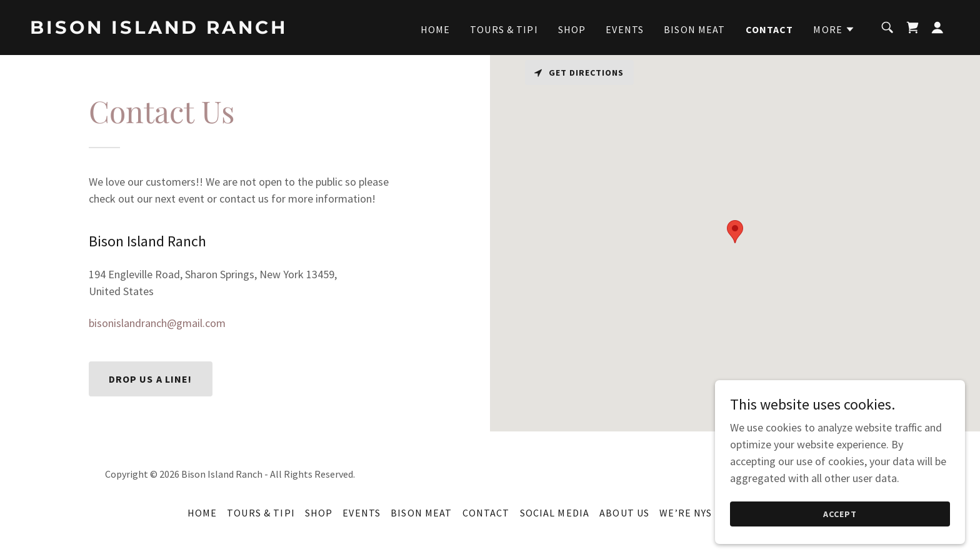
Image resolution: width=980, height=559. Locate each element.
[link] (159, 30)
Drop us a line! (151, 379)
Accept (840, 514)
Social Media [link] (555, 513)
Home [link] (436, 29)
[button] (834, 29)
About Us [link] (624, 513)
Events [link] (625, 29)
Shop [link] (572, 29)
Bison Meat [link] (694, 29)
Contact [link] (770, 29)
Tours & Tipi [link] (504, 29)
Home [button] (202, 513)
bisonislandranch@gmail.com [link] (157, 323)
